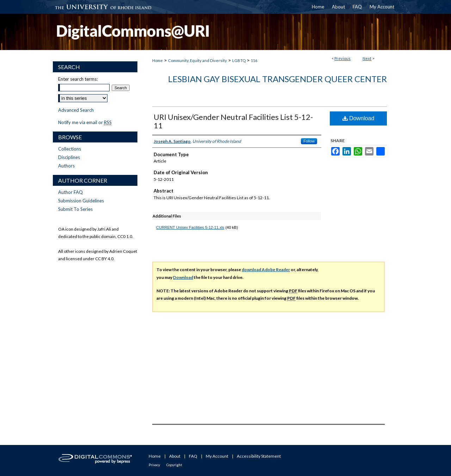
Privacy (154, 465)
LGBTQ (239, 60)
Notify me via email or (85, 122)
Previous (342, 58)
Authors (66, 166)
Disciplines (69, 157)
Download (359, 118)
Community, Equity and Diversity (197, 60)
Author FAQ (70, 192)
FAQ (193, 456)
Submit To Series (75, 209)
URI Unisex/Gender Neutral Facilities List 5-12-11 (233, 121)
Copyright (174, 465)
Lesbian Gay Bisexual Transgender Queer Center (277, 79)
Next (367, 58)
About (175, 456)
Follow (309, 141)
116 (254, 60)
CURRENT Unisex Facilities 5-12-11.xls (190, 227)
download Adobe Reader (266, 270)
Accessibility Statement (259, 456)
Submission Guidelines (81, 201)
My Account (217, 456)
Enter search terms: (78, 79)
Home (157, 60)
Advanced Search (76, 110)
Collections (70, 149)
